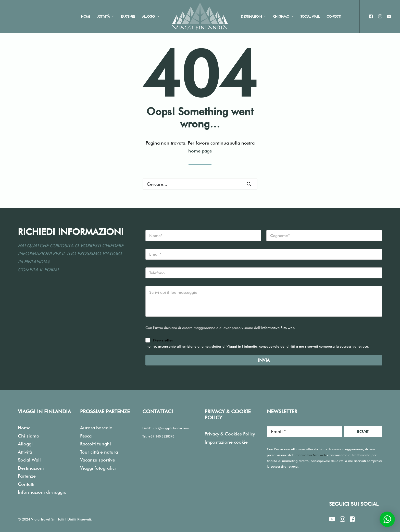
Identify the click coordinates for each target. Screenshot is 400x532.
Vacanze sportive (98, 460)
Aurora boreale (96, 428)
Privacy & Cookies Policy (230, 434)
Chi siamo (283, 16)
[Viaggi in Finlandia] (200, 16)
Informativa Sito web (278, 328)
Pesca (86, 436)
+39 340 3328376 (161, 436)
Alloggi (151, 16)
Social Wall (310, 16)
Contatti (334, 16)
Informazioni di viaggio (42, 492)
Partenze (128, 16)
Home (85, 16)
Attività (106, 16)
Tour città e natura (99, 452)
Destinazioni (253, 16)
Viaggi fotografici (98, 468)
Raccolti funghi (96, 444)
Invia (264, 360)
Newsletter (163, 340)
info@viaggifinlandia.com (171, 428)
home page (200, 151)
